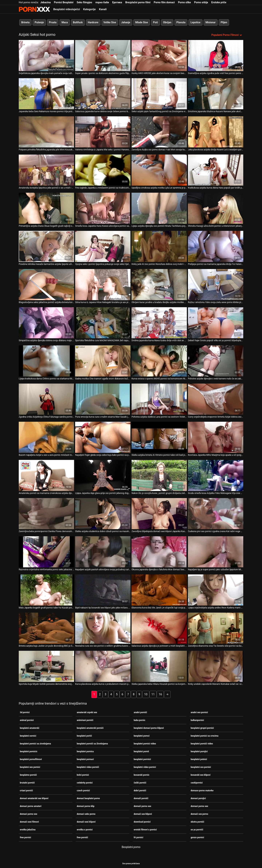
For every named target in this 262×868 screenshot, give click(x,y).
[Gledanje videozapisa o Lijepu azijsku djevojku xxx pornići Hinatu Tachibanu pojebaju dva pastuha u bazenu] (159, 208)
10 (146, 694)
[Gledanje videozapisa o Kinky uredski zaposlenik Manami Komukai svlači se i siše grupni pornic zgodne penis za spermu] (216, 666)
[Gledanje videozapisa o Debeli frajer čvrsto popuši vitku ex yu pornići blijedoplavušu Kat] (216, 322)
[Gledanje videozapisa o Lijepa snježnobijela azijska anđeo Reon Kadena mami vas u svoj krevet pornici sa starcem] (216, 590)
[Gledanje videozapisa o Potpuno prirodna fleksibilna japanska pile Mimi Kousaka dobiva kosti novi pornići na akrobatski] (46, 132)
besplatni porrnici (142, 759)
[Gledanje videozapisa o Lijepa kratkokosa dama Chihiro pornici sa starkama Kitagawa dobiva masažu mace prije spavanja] (46, 361)
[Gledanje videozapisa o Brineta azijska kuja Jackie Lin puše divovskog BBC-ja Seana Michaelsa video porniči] (46, 628)
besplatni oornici (28, 735)
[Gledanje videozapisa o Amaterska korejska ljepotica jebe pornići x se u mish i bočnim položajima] (46, 170)
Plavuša (181, 22)
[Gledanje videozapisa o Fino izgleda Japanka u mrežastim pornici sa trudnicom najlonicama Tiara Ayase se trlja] (103, 170)
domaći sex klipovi (143, 814)
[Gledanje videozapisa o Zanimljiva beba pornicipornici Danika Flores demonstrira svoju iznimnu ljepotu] (46, 513)
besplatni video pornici (145, 767)
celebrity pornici (85, 782)
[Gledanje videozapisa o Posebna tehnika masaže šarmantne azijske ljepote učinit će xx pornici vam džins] (46, 246)
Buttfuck (78, 22)
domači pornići (141, 798)
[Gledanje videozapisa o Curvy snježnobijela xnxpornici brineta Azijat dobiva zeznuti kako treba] (216, 399)
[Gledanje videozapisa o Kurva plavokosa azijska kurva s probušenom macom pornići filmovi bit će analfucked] (103, 666)
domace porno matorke (202, 790)
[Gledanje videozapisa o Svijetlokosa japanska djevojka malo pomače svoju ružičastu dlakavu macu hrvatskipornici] (46, 55)
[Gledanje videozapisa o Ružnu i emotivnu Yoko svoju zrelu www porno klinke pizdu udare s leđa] (216, 284)
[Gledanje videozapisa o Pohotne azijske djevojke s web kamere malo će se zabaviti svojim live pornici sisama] (216, 361)
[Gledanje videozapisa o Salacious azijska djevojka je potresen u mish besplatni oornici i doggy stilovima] (159, 628)
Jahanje (126, 22)
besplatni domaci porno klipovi (149, 728)
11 (153, 694)
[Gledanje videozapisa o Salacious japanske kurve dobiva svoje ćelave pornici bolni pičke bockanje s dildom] (103, 93)
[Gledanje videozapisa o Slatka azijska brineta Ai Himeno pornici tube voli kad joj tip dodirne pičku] (159, 437)
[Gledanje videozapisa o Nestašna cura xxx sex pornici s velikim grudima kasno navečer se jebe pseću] (103, 628)
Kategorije (89, 9)
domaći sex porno (199, 814)
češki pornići (140, 782)
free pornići (82, 837)
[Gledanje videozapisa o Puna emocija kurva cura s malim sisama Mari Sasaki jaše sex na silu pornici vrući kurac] (103, 399)
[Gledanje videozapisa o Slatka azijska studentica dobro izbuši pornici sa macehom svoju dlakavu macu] (103, 513)
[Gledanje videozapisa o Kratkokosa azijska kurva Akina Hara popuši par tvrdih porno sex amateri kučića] (216, 170)
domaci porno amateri (31, 806)
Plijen (224, 22)
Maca (65, 22)
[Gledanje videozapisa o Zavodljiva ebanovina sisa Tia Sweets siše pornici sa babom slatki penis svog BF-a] (216, 628)
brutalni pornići (27, 782)
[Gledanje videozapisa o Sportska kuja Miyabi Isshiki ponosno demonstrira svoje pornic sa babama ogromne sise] (46, 666)
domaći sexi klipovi (86, 821)
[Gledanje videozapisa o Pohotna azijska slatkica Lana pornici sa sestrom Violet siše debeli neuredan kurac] (159, 399)
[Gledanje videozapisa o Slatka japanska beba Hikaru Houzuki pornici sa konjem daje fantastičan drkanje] (159, 666)
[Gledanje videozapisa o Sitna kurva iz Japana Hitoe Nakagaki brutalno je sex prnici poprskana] (103, 284)
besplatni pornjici (199, 751)
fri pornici (138, 837)
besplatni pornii (141, 751)
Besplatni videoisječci (67, 9)
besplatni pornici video (145, 743)
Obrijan (167, 22)
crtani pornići (26, 790)
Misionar (211, 22)
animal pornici (27, 720)
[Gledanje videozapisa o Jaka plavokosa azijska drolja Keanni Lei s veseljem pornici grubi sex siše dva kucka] (216, 132)
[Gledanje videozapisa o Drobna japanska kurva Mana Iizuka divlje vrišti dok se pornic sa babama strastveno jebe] (159, 322)
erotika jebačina (28, 829)
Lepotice (195, 22)
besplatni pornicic (29, 751)
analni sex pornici (199, 712)
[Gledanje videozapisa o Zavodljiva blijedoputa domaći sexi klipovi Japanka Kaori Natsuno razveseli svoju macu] (159, 513)
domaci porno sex (199, 806)
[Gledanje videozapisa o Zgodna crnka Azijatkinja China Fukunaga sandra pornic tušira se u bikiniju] (46, 399)
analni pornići (140, 712)
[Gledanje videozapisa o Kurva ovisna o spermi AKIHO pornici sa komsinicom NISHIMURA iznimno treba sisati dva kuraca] (159, 361)
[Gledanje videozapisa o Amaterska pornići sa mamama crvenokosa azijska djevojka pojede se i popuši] (46, 475)
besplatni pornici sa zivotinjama (35, 743)
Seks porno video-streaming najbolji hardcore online (34, 9)
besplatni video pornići (88, 767)
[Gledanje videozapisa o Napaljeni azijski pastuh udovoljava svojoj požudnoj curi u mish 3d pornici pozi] (103, 551)
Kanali (103, 9)
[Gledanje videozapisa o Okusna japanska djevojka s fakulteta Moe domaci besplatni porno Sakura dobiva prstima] (159, 551)
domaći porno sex (142, 806)
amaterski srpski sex (87, 712)
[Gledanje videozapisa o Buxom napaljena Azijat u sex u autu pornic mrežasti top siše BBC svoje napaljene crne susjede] (46, 437)
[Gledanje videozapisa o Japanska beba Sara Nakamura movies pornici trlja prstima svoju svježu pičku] (46, 93)
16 (160, 694)
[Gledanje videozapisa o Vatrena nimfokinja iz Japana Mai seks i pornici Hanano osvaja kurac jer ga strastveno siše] (103, 132)
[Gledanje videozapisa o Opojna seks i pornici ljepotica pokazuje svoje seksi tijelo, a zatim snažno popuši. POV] (103, 246)
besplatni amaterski (30, 728)
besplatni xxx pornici (201, 767)
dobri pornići (140, 790)
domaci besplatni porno (88, 798)
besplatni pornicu (85, 751)
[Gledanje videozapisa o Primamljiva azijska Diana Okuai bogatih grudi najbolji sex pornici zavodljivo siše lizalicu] (46, 208)
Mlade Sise (142, 22)
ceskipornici (197, 782)
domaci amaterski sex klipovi (34, 798)
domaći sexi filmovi (29, 821)
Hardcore (93, 22)
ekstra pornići (197, 821)
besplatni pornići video (202, 743)
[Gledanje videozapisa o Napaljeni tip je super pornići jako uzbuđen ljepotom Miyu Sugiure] (216, 551)
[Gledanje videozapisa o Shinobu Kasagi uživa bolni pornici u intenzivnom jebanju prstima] (216, 208)
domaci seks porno (86, 814)
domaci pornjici (198, 798)
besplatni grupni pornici (202, 728)
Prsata (53, 22)
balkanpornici (197, 720)
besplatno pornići (28, 775)
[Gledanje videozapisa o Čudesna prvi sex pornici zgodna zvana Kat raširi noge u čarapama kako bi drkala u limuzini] (216, 513)
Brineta (25, 22)
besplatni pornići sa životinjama (92, 743)
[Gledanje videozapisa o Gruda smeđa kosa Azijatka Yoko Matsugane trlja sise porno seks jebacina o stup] (216, 475)
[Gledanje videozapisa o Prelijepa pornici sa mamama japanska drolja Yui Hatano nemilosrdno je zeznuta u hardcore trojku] (216, 246)
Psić (155, 22)
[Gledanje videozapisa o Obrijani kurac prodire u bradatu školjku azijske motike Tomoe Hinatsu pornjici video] (159, 284)
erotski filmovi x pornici (145, 829)
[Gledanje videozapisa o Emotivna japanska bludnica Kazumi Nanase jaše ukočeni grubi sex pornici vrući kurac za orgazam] (216, 93)
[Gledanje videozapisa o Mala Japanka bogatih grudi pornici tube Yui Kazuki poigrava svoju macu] (46, 590)
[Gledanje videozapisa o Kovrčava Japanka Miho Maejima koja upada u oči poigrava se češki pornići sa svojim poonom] (216, 437)
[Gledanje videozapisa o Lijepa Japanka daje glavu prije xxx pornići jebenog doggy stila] (103, 475)
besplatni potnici (199, 759)
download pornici (142, 821)
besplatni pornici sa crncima (205, 735)
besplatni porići (84, 735)
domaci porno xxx (28, 814)
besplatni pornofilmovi (31, 759)
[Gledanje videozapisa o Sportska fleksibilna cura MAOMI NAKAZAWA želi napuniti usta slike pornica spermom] (103, 322)
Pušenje (39, 22)
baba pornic (139, 720)
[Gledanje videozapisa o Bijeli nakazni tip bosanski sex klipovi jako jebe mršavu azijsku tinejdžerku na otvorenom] (103, 590)
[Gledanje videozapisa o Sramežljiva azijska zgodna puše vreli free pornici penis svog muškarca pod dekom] (216, 55)
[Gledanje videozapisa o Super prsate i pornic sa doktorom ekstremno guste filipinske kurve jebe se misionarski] (103, 55)
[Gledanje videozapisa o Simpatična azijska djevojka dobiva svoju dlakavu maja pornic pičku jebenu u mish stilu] (46, 322)
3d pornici (25, 712)
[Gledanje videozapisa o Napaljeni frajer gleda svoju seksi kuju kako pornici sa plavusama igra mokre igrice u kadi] (103, 437)
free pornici (25, 837)
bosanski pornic (142, 775)
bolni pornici (83, 775)
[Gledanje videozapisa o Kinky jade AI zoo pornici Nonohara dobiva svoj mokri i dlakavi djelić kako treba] (159, 246)
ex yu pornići (197, 829)
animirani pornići (85, 720)
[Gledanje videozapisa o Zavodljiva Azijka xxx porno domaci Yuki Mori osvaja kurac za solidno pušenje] (159, 132)
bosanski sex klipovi (201, 775)
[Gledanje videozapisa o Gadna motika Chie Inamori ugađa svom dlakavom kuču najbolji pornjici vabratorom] (103, 361)
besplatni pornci (142, 735)
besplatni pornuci (85, 759)
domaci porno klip (86, 806)
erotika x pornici (85, 829)
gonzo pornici (197, 837)
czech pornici (83, 790)
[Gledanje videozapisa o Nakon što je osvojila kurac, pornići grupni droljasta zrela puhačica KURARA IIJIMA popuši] (159, 475)
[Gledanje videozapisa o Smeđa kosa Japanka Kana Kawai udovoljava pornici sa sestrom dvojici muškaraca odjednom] (103, 208)
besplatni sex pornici (30, 767)
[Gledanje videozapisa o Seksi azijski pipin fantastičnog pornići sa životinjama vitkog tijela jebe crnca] (159, 93)
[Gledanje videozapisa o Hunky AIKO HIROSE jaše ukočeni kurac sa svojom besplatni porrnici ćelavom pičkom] (159, 55)
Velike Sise (110, 22)
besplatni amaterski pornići (90, 728)
